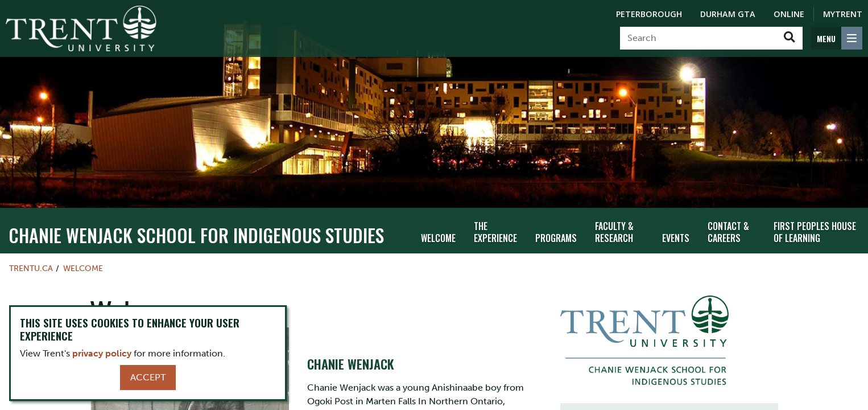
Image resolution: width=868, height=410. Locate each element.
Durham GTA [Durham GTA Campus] (728, 14)
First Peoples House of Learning (815, 227)
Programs (556, 233)
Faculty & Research (614, 227)
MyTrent (843, 14)
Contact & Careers (728, 227)
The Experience (495, 227)
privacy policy (102, 353)
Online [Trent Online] (789, 14)
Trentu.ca (31, 263)
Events (676, 233)
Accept (148, 377)
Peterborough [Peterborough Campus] (649, 14)
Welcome (438, 233)
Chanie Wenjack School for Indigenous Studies (196, 230)
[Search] (698, 38)
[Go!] (789, 38)
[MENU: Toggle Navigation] (837, 38)
